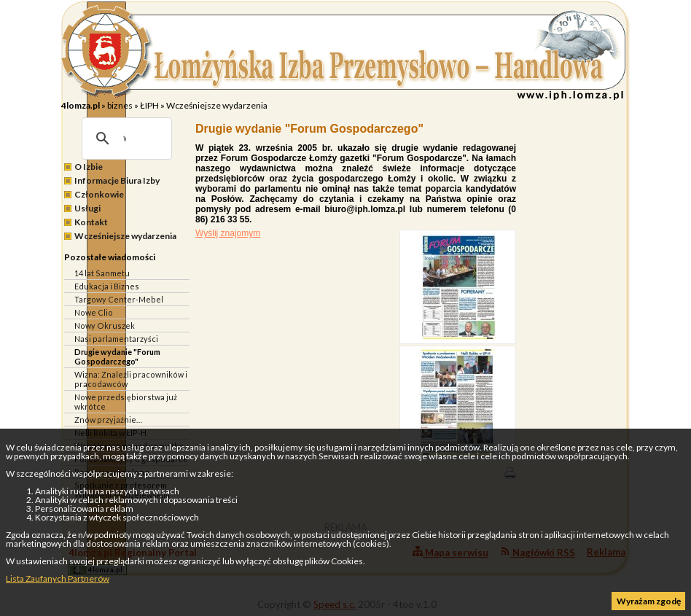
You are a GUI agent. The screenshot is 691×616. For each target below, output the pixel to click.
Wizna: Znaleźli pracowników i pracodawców (131, 379)
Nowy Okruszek (105, 325)
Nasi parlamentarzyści (116, 339)
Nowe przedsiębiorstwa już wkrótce (126, 402)
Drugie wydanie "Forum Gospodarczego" (117, 356)
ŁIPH (149, 105)
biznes (120, 105)
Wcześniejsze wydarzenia (217, 105)
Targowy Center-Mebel (119, 299)
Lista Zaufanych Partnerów (58, 578)
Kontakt (91, 222)
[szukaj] (125, 139)
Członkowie (99, 194)
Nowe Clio (94, 312)
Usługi (87, 208)
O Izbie (89, 167)
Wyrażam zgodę (649, 601)
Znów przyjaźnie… (108, 420)
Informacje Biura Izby (117, 180)
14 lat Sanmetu (102, 273)
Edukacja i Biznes (107, 286)
